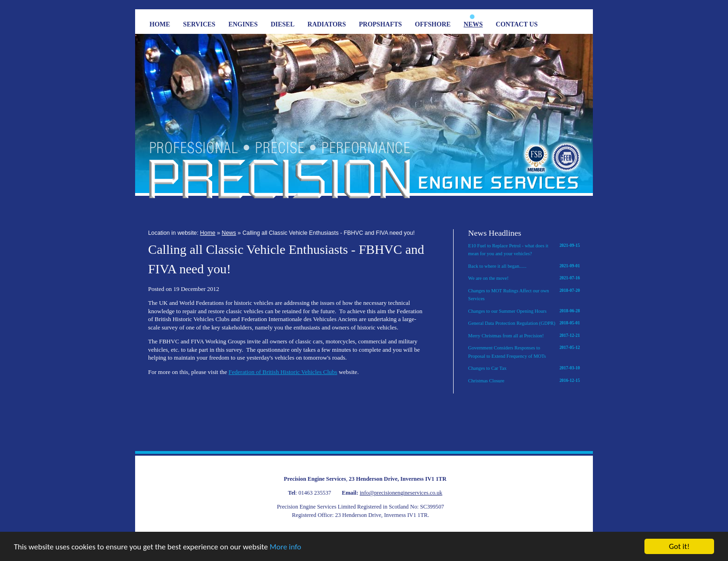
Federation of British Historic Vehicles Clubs (283, 372)
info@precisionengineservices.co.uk (401, 493)
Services (199, 24)
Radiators (327, 24)
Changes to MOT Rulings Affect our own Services (524, 294)
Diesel (283, 24)
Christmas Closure (524, 381)
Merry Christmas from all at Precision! (524, 336)
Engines (243, 24)
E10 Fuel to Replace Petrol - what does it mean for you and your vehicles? (524, 249)
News (473, 24)
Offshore (433, 24)
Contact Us (517, 24)
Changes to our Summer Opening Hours (524, 311)
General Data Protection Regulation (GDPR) (524, 323)
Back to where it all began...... (524, 266)
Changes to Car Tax (524, 368)
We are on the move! (524, 278)
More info (286, 547)
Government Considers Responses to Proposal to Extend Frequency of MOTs (524, 351)
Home (160, 24)
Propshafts (380, 24)
